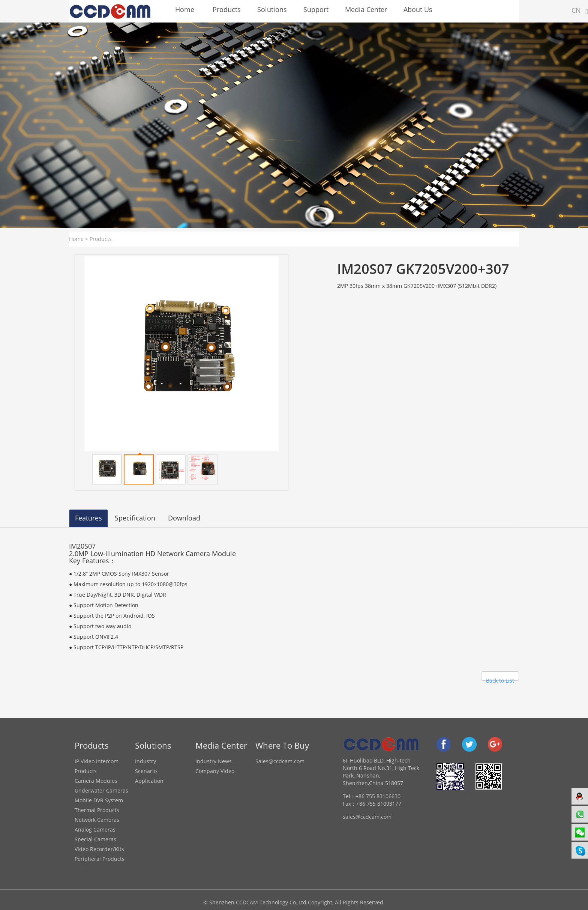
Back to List (500, 679)
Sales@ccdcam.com (280, 761)
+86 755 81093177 (379, 804)
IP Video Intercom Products (97, 766)
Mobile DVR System (99, 800)
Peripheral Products (100, 859)
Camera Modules (96, 781)
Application (149, 781)
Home (76, 239)
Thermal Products (97, 810)
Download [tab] (184, 518)
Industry (145, 761)
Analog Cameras (95, 830)
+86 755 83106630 (378, 796)
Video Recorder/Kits (99, 849)
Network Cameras (97, 820)
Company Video (215, 771)
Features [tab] (88, 518)
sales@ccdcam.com (367, 817)
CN (576, 10)
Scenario (146, 771)
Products (101, 239)
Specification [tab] (135, 518)
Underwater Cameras (101, 790)
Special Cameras (95, 839)
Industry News (214, 761)
